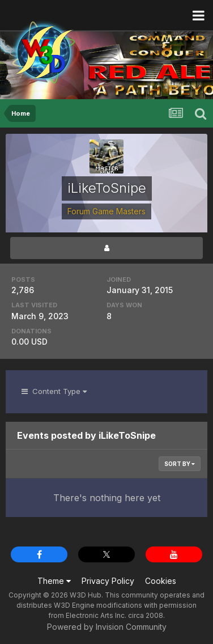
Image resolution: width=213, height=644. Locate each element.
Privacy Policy (108, 581)
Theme (54, 581)
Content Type (54, 391)
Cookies (161, 581)
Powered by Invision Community (107, 627)
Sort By (180, 464)
